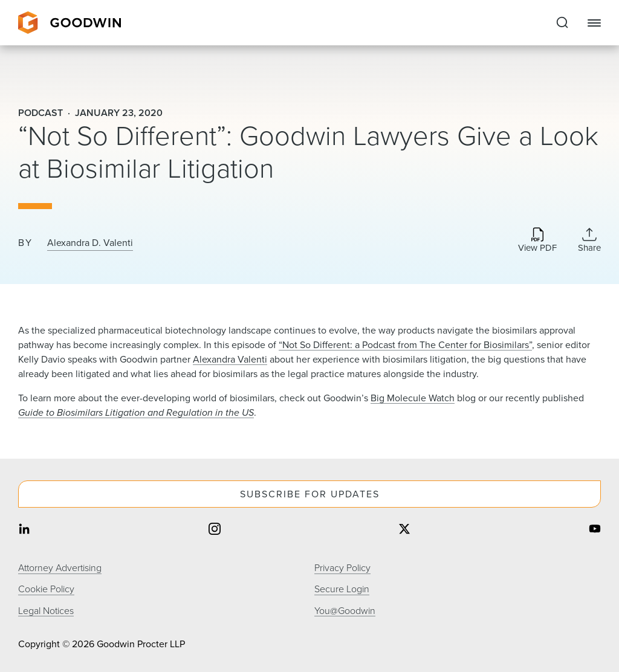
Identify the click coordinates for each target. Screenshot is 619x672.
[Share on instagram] (215, 530)
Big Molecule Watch (413, 398)
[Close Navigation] (594, 23)
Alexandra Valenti (230, 359)
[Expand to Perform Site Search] (562, 23)
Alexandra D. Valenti (90, 243)
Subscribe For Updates (310, 494)
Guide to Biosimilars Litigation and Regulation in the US (136, 412)
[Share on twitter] (404, 530)
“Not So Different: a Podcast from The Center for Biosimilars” (405, 345)
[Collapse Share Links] (589, 240)
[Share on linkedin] (24, 530)
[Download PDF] (537, 241)
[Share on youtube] (595, 530)
